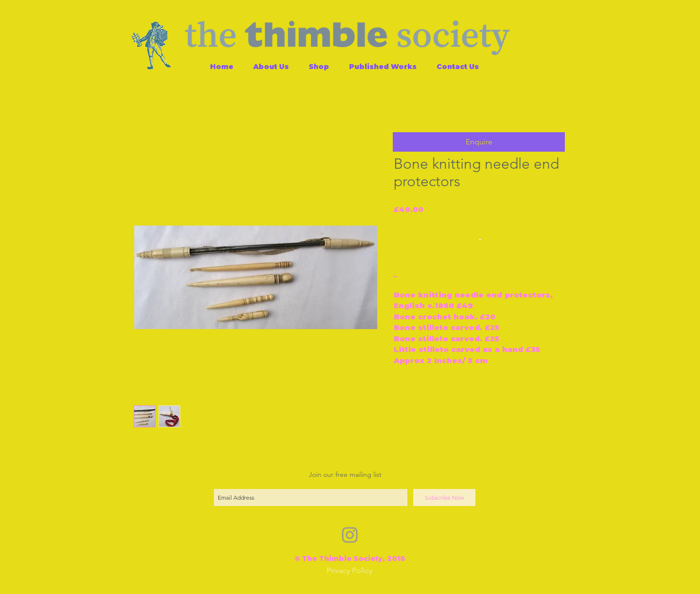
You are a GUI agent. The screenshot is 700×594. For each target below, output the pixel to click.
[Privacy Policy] (350, 571)
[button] (479, 142)
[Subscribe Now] (444, 498)
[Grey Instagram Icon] (350, 535)
